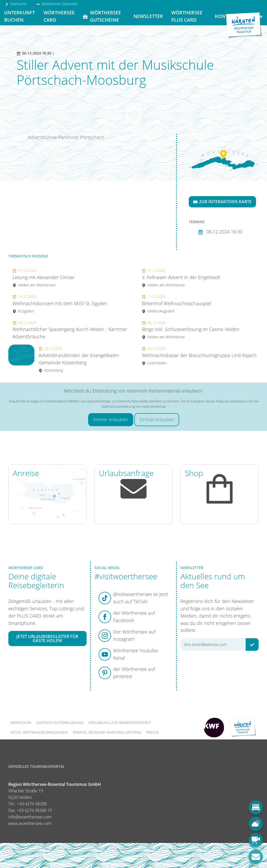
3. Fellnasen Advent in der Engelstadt (181, 278)
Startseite (16, 4)
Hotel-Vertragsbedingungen (39, 732)
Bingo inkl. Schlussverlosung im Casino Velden (191, 330)
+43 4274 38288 (32, 804)
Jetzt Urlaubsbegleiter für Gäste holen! (47, 638)
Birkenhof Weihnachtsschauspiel (177, 304)
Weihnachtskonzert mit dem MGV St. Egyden (60, 304)
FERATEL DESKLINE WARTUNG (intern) (107, 732)
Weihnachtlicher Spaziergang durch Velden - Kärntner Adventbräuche (70, 330)
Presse (152, 732)
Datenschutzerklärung (60, 723)
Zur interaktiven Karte (222, 202)
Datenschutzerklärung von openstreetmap (134, 406)
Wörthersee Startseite (57, 4)
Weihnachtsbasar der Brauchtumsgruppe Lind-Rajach (199, 356)
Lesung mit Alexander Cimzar (44, 278)
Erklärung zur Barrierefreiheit (120, 723)
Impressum (21, 723)
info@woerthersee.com (30, 817)
